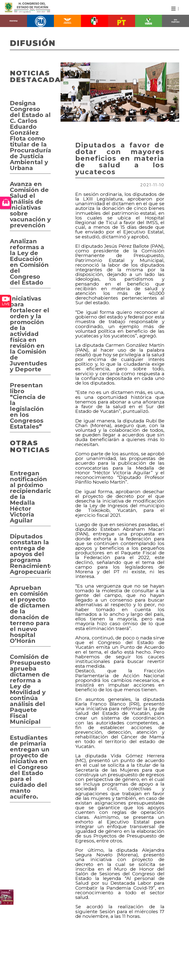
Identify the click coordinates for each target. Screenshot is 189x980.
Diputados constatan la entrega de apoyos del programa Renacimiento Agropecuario (30, 554)
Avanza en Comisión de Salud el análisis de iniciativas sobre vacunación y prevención (30, 205)
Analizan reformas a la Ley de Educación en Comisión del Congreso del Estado (29, 262)
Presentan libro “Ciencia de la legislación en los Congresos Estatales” (28, 406)
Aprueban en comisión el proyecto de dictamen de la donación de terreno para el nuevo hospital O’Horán (30, 614)
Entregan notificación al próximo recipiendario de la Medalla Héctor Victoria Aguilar (30, 497)
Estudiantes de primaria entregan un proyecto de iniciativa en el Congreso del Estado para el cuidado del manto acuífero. (30, 767)
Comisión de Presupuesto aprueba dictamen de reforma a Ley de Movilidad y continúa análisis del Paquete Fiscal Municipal (30, 689)
